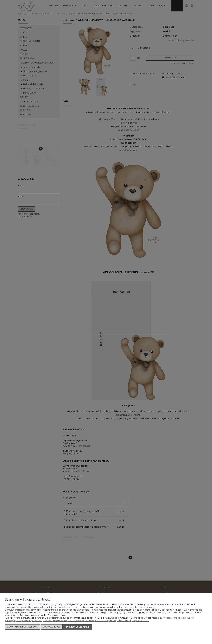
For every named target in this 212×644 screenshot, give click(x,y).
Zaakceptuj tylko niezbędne (22, 627)
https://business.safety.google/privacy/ (173, 618)
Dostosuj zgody (52, 627)
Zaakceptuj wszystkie (77, 627)
